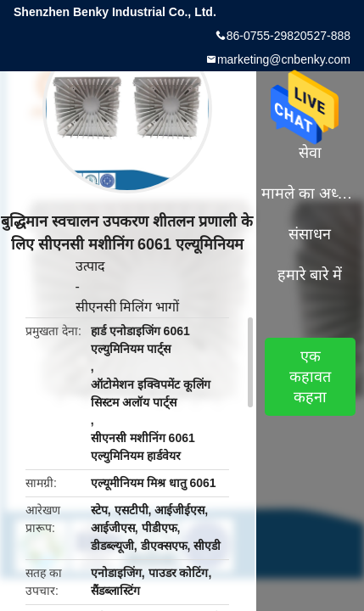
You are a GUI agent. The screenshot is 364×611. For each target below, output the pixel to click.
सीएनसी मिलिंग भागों (128, 307)
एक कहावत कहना (310, 377)
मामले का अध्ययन (310, 193)
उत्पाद (90, 266)
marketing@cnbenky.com (284, 59)
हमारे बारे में (310, 275)
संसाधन (310, 234)
